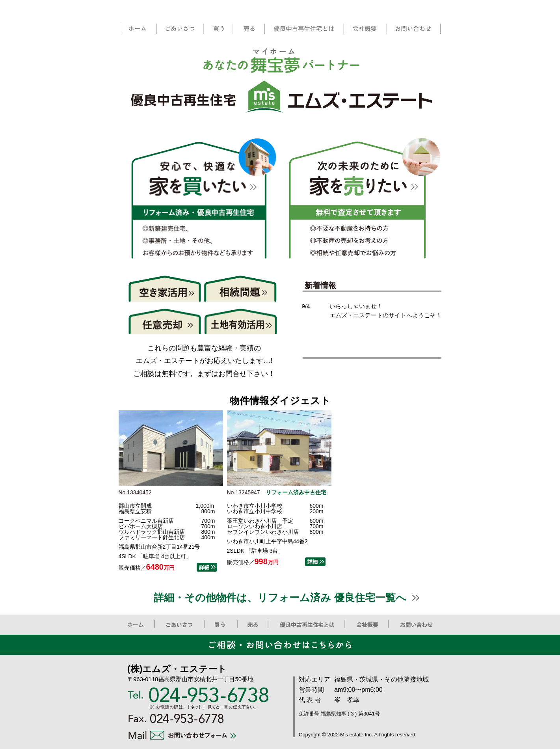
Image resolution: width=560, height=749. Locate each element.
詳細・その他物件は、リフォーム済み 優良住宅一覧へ (280, 598)
